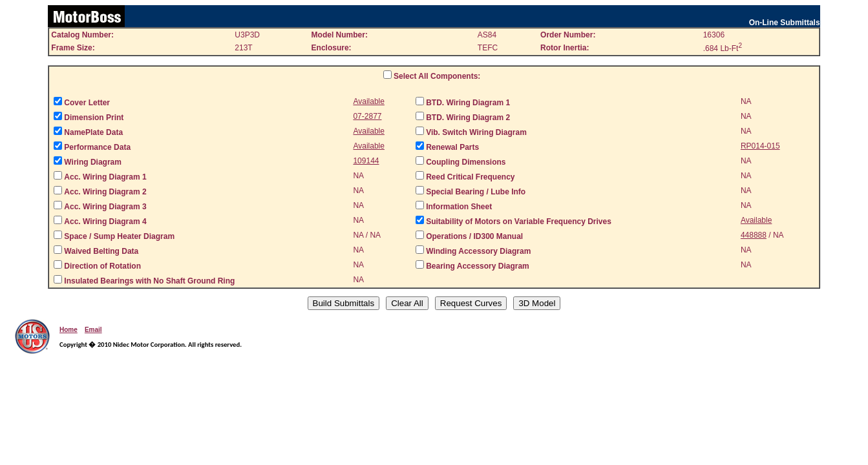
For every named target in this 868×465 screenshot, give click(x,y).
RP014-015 (760, 146)
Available (368, 101)
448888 (754, 235)
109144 (366, 161)
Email (93, 330)
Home (69, 330)
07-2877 (367, 116)
